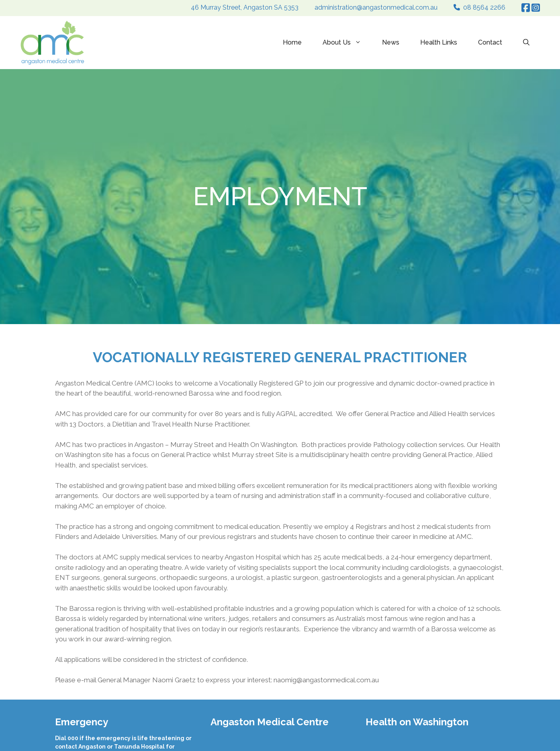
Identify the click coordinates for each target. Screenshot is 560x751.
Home (292, 42)
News (391, 42)
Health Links (439, 42)
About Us (347, 43)
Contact (490, 42)
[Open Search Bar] (526, 43)
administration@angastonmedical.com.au (376, 7)
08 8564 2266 (484, 7)
